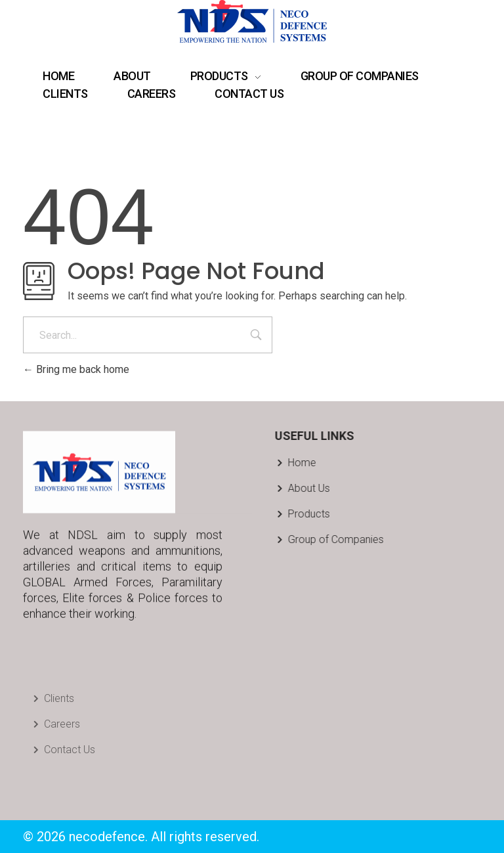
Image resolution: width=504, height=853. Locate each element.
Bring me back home (76, 369)
